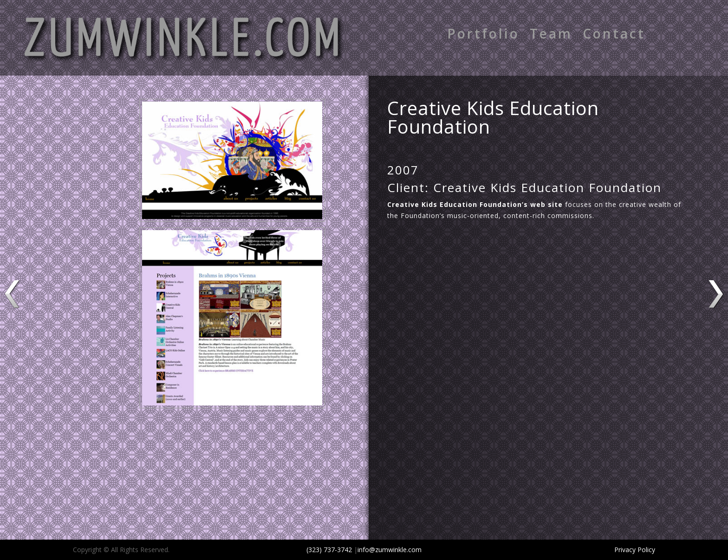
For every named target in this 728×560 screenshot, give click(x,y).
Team (551, 35)
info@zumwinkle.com (390, 550)
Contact (614, 35)
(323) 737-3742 (329, 550)
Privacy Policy (635, 550)
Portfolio (483, 35)
